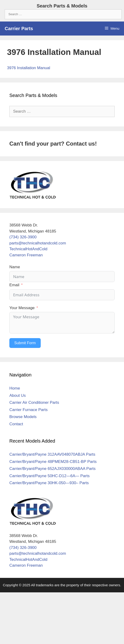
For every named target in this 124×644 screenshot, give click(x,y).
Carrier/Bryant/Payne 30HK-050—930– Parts (49, 483)
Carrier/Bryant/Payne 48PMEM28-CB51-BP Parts (53, 462)
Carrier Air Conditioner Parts (34, 402)
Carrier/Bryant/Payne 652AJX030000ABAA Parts (53, 469)
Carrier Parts (19, 29)
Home (15, 388)
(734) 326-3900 (23, 237)
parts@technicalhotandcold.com (38, 243)
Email (14, 285)
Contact (16, 424)
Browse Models (23, 417)
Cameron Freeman (26, 255)
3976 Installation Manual (29, 68)
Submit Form (25, 343)
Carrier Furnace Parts (28, 410)
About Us (18, 395)
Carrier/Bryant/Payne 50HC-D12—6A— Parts (49, 476)
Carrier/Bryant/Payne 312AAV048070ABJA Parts (52, 454)
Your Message (22, 308)
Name (15, 267)
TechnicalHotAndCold (28, 249)
